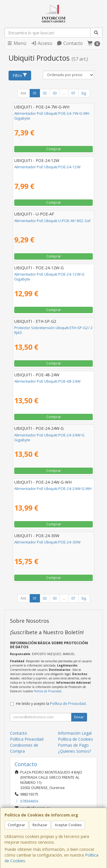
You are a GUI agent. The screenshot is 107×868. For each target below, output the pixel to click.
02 (45, 93)
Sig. (84, 93)
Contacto (70, 43)
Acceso (42, 43)
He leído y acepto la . (51, 704)
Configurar (16, 825)
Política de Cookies (75, 739)
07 (73, 93)
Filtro (20, 75)
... (64, 93)
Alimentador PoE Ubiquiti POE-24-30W (47, 542)
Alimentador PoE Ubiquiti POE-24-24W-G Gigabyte (49, 437)
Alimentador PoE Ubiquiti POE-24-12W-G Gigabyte (49, 277)
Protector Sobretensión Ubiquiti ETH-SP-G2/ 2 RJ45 (53, 330)
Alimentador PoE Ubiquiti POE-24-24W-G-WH (53, 489)
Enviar (79, 717)
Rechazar (40, 825)
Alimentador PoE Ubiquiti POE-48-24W (47, 381)
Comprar (54, 149)
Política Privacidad (27, 739)
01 (35, 93)
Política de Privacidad (48, 691)
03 (55, 93)
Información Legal (75, 733)
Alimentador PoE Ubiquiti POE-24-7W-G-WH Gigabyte (52, 116)
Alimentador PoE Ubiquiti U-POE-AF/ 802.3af (52, 221)
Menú (17, 43)
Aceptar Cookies (68, 825)
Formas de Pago (73, 745)
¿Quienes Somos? (74, 751)
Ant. (24, 93)
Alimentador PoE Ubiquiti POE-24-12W (47, 167)
